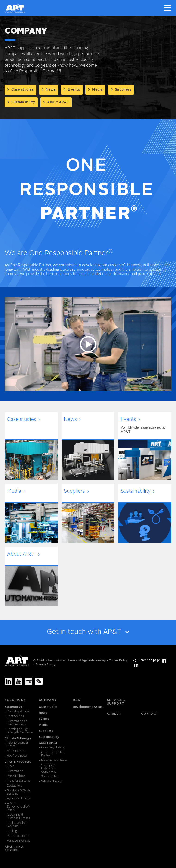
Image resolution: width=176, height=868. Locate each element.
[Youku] (29, 681)
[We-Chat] (39, 681)
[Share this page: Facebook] (164, 661)
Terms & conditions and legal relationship (77, 660)
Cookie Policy (118, 660)
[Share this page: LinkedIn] (136, 665)
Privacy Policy (45, 665)
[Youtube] (19, 681)
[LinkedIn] (8, 681)
